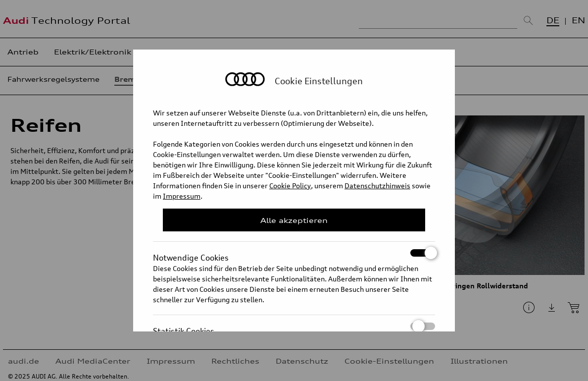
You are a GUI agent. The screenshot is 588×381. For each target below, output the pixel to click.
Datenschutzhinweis (377, 186)
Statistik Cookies (294, 326)
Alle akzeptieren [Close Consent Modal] (294, 220)
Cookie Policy (290, 186)
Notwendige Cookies (294, 253)
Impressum (182, 196)
